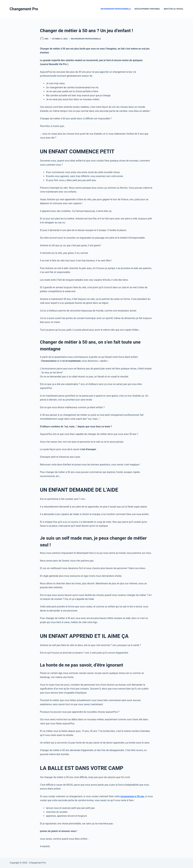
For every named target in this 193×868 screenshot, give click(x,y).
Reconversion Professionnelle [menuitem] (116, 9)
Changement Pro (24, 9)
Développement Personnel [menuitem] (147, 9)
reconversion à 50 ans (132, 796)
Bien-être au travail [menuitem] (174, 9)
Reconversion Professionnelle (86, 39)
